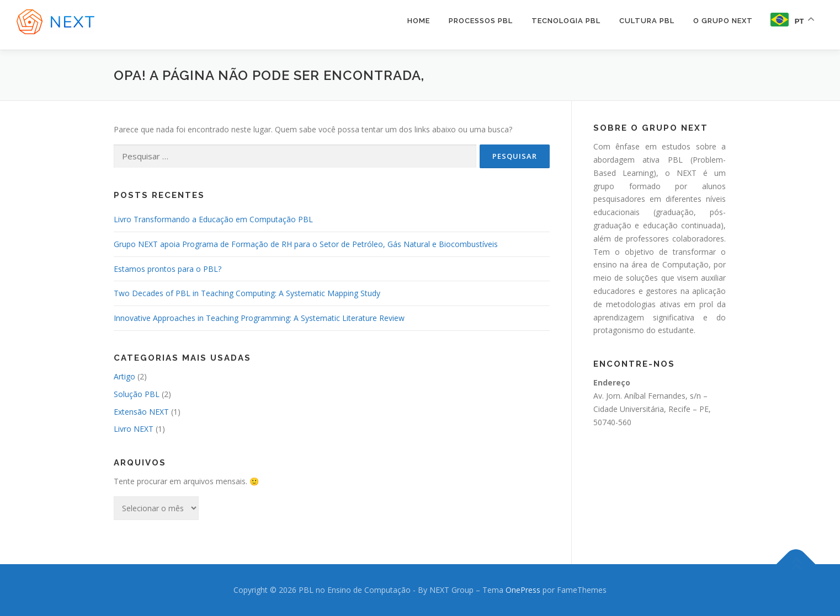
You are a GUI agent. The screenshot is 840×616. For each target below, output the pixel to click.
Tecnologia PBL (566, 21)
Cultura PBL (647, 21)
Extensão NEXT (141, 412)
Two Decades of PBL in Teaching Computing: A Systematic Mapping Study (247, 293)
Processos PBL (481, 21)
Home (419, 21)
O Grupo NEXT (723, 21)
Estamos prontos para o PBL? (168, 269)
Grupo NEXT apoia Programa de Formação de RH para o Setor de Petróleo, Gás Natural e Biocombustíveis (306, 244)
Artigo (124, 376)
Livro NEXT (134, 429)
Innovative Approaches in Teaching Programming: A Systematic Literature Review (259, 318)
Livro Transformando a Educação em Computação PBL (213, 219)
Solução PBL (137, 394)
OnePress (523, 590)
